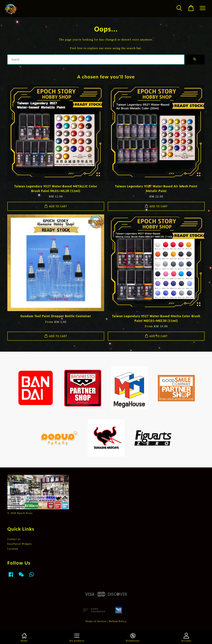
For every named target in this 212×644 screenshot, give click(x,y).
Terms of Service (96, 621)
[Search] (96, 60)
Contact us (14, 539)
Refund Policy (118, 621)
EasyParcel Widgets (20, 544)
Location (13, 549)
